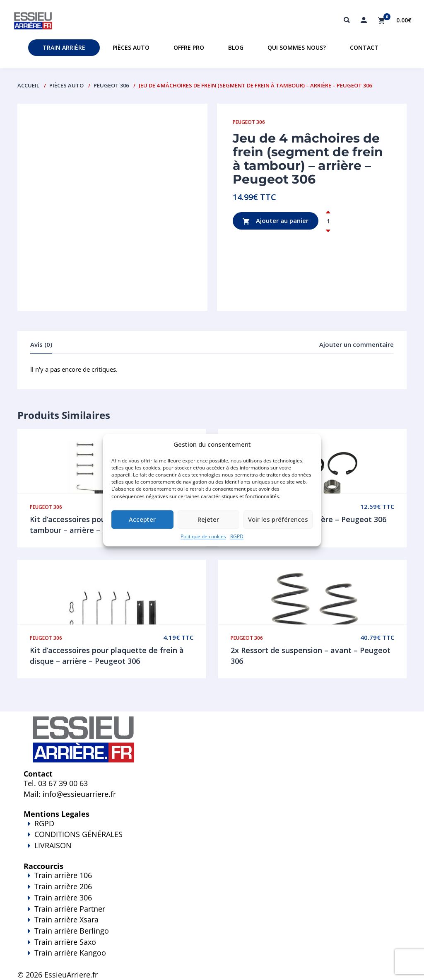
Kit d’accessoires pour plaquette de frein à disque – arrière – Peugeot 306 (107, 656)
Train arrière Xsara (66, 920)
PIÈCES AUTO (66, 85)
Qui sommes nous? (297, 47)
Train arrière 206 (63, 886)
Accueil (28, 85)
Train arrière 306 (63, 898)
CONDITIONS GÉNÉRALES (78, 834)
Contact (364, 47)
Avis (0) (41, 344)
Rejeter (208, 520)
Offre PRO (189, 47)
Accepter (142, 520)
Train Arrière (64, 47)
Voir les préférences (278, 520)
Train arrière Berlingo (72, 931)
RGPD (237, 536)
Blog (236, 47)
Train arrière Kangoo (212, 958)
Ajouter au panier (276, 221)
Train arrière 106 (63, 875)
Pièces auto (131, 47)
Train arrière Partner (70, 909)
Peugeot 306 (111, 85)
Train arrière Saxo (65, 942)
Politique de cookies (203, 536)
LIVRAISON (212, 851)
